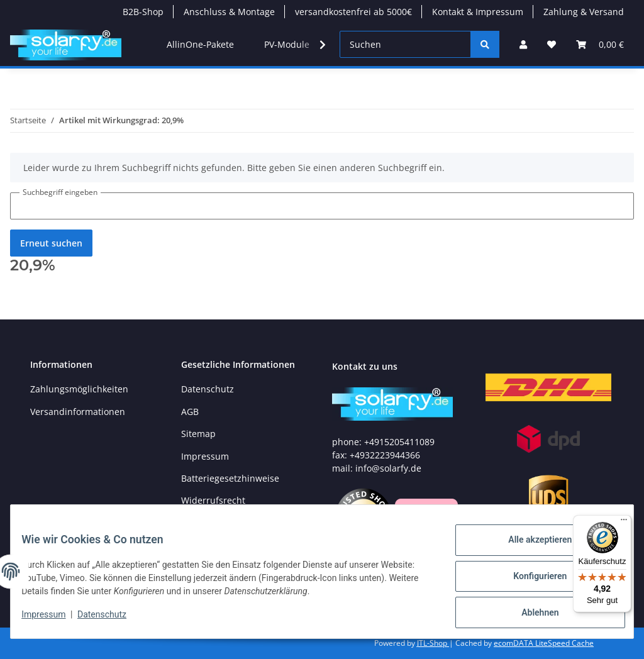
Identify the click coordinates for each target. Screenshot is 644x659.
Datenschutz (208, 389)
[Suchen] (405, 44)
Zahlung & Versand (584, 12)
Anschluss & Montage (229, 12)
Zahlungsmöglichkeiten (79, 389)
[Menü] (624, 523)
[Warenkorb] (600, 44)
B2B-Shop (143, 12)
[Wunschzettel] (552, 44)
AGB (190, 412)
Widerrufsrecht (213, 500)
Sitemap (198, 434)
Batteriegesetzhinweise (230, 478)
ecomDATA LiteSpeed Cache (544, 643)
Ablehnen (530, 614)
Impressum (205, 456)
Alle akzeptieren (530, 549)
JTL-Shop (433, 643)
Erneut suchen (51, 243)
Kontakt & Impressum (478, 12)
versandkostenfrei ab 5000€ (353, 12)
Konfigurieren (530, 582)
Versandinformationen (78, 412)
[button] (523, 44)
